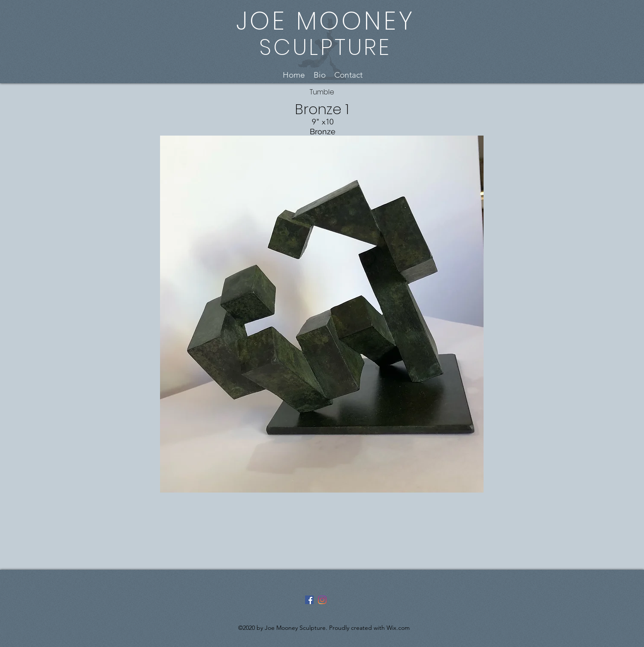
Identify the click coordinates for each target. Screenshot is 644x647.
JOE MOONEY (325, 21)
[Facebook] (309, 600)
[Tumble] (322, 92)
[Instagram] (322, 600)
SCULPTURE (325, 47)
